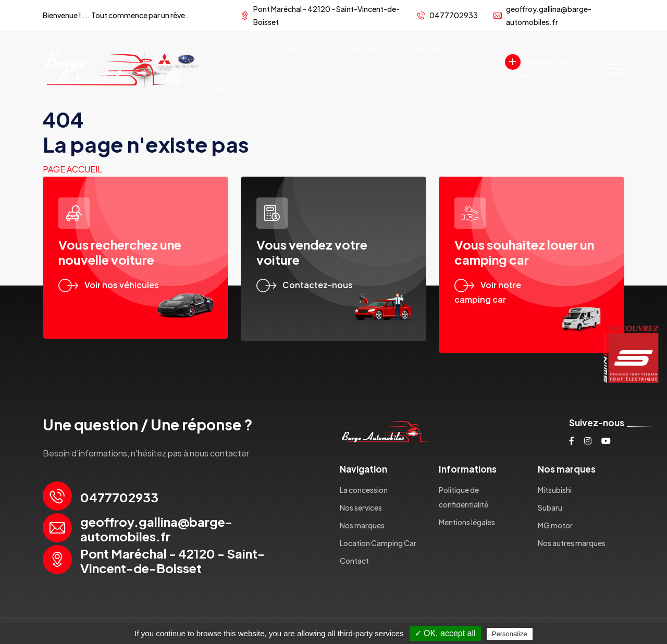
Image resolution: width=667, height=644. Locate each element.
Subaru (550, 507)
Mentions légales (467, 522)
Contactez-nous (305, 285)
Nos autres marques (572, 543)
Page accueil (72, 169)
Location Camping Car (433, 49)
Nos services (291, 49)
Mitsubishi (555, 490)
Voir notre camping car (488, 292)
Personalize (510, 634)
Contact (215, 88)
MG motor (555, 525)
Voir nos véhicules (109, 285)
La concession (225, 49)
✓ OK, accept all (445, 633)
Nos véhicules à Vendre (540, 67)
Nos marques (353, 49)
